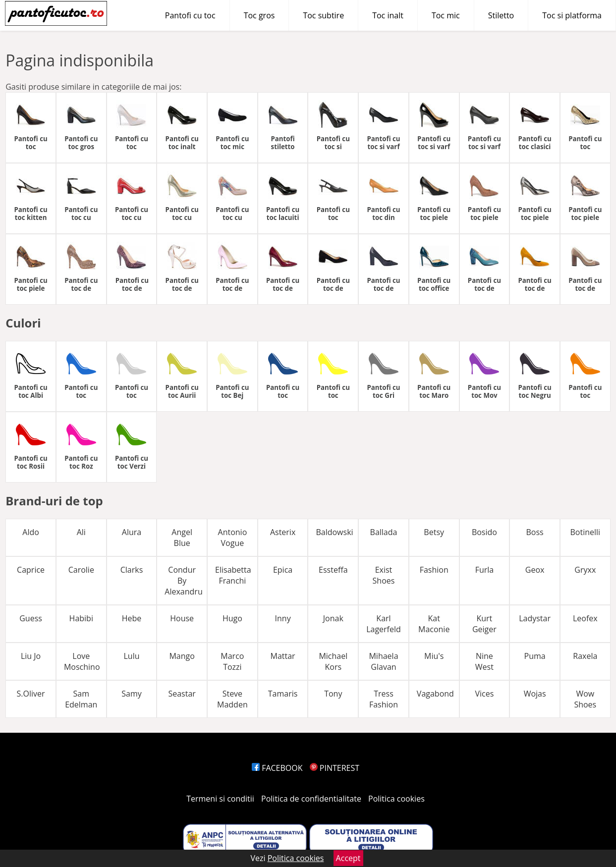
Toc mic (446, 15)
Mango (182, 656)
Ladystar (535, 618)
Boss (534, 532)
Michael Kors (333, 661)
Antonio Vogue (233, 538)
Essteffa (333, 570)
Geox (535, 570)
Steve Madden (232, 699)
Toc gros (259, 15)
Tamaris (283, 694)
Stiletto (501, 15)
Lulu (131, 656)
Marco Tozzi (232, 661)
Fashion (434, 570)
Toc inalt (388, 15)
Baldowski (334, 532)
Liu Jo (31, 656)
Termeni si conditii (220, 799)
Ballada (384, 532)
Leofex (585, 618)
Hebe (132, 618)
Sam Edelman (81, 699)
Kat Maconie (434, 624)
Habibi (81, 618)
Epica (283, 570)
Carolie (81, 570)
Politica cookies (396, 799)
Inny (283, 618)
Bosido (484, 532)
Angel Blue (182, 538)
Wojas (535, 694)
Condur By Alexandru (183, 581)
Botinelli (585, 532)
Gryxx (585, 570)
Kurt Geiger (484, 624)
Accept (348, 858)
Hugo (232, 618)
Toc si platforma (572, 15)
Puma (535, 656)
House (182, 618)
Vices (484, 694)
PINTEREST (335, 768)
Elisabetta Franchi (233, 575)
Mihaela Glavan (383, 661)
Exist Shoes (384, 575)
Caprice (31, 570)
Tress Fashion (384, 699)
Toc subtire (323, 15)
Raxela (585, 656)
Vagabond (435, 694)
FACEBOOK (277, 768)
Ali (81, 532)
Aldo (31, 532)
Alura (132, 532)
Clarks (132, 570)
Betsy (434, 532)
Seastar (182, 694)
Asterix (283, 532)
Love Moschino (82, 661)
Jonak (333, 618)
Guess (31, 618)
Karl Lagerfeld (384, 624)
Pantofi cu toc (190, 15)
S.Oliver (31, 694)
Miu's (434, 656)
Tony (333, 694)
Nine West (484, 661)
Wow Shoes (585, 699)
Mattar (283, 656)
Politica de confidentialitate (311, 799)
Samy (132, 694)
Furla (485, 570)
